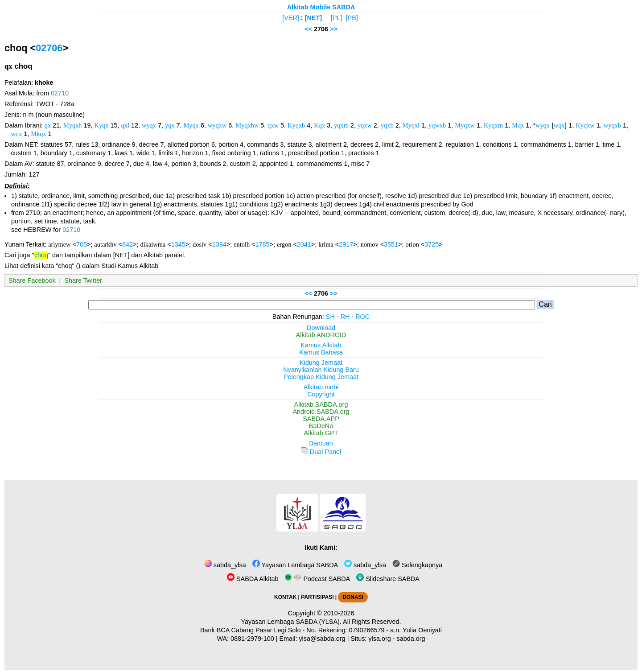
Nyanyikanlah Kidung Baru (321, 370)
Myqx (191, 125)
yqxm (341, 125)
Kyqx (102, 125)
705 (82, 244)
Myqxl (411, 125)
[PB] (352, 18)
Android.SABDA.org (321, 412)
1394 (219, 244)
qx (48, 125)
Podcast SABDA (317, 579)
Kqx (319, 125)
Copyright (321, 394)
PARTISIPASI (317, 597)
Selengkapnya (417, 565)
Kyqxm (493, 125)
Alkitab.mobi (321, 387)
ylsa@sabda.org (322, 639)
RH (345, 317)
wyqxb (612, 125)
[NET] (313, 18)
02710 (60, 93)
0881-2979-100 (252, 639)
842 (128, 244)
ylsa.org (379, 639)
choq (41, 255)
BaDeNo (321, 426)
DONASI (353, 597)
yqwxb (437, 125)
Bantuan (321, 443)
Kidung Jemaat (321, 363)
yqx (170, 125)
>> (334, 29)
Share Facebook (32, 280)
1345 (178, 244)
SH (330, 317)
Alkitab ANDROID (321, 335)
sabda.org (411, 639)
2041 (304, 244)
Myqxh (73, 125)
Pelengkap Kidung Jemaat (321, 377)
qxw (273, 125)
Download (321, 328)
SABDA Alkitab (253, 579)
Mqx (518, 125)
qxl (125, 125)
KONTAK (285, 597)
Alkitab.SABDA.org (321, 404)
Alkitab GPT (321, 433)
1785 (263, 244)
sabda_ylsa (225, 565)
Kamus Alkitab (321, 345)
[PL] (337, 18)
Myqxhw (247, 125)
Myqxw (465, 125)
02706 (49, 48)
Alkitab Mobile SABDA (321, 7)
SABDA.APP (321, 419)
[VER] (291, 18)
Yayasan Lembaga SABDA (295, 565)
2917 (346, 244)
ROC (362, 317)
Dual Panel (321, 452)
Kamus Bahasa (321, 352)
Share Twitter (83, 280)
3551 (391, 244)
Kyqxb (296, 125)
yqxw (365, 125)
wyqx (149, 125)
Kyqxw (585, 125)
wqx (559, 125)
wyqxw (217, 125)
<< (308, 29)
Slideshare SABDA (388, 579)
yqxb (387, 125)
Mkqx (38, 134)
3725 (432, 244)
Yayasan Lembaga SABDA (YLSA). (291, 622)
